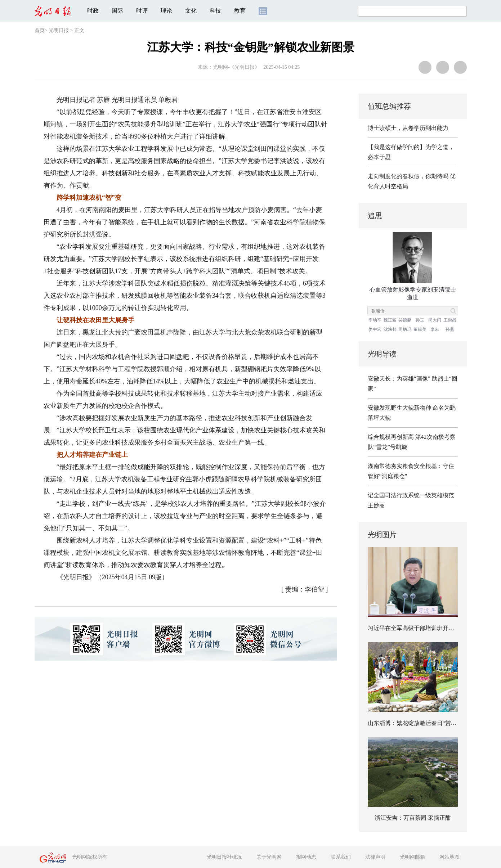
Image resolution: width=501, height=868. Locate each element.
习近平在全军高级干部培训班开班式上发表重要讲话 (434, 628)
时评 (142, 11)
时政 (93, 11)
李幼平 (375, 320)
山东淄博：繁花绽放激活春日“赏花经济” (419, 723)
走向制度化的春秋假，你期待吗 (408, 176)
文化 (191, 11)
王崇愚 (450, 320)
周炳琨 (405, 329)
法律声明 (375, 857)
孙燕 (450, 329)
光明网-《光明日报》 (236, 67)
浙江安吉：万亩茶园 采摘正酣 (413, 818)
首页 (40, 30)
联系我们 (341, 857)
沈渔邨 (390, 329)
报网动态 (306, 857)
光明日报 (59, 30)
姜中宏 (375, 329)
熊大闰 (435, 320)
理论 (166, 11)
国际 (117, 11)
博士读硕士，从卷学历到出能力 (408, 128)
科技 (215, 11)
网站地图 (449, 857)
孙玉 (420, 320)
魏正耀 (390, 320)
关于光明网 (269, 857)
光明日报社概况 (224, 857)
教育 (240, 11)
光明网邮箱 (412, 857)
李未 (435, 329)
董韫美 (420, 329)
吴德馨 (405, 320)
